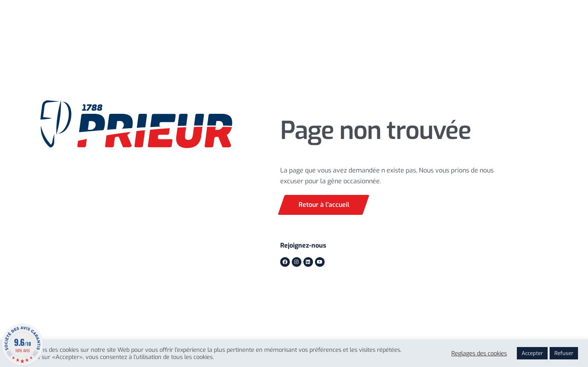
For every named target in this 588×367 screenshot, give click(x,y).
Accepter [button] (532, 353)
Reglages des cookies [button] (479, 353)
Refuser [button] (564, 353)
